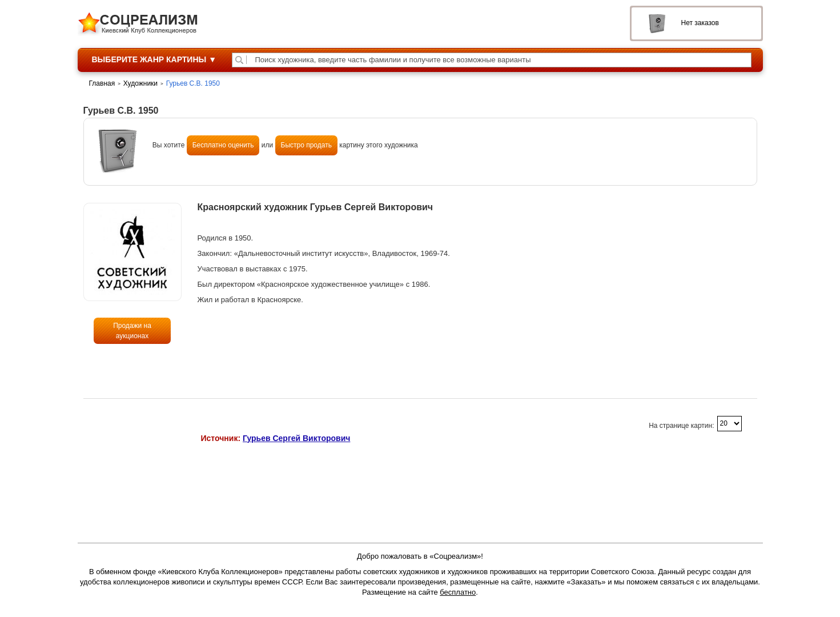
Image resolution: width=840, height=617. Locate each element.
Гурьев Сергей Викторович (296, 438)
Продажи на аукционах (132, 331)
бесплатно (458, 592)
